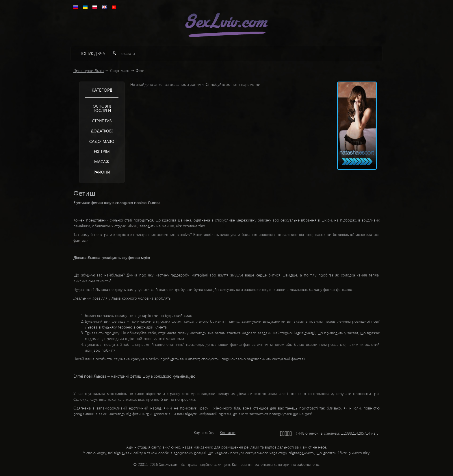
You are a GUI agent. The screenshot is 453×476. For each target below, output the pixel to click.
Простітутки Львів (89, 70)
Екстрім (102, 151)
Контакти (228, 432)
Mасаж (102, 162)
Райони (102, 172)
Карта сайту (204, 432)
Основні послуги (102, 108)
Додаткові (102, 131)
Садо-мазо (102, 141)
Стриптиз (102, 121)
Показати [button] (124, 53)
